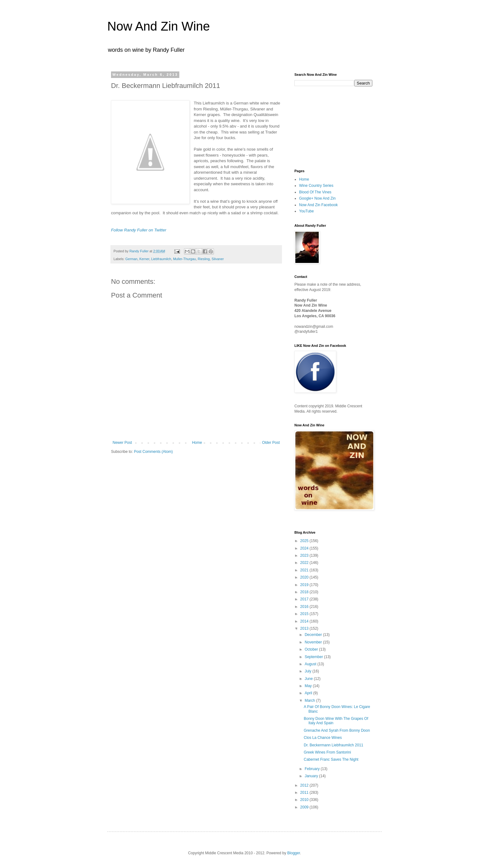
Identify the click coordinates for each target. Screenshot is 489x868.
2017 (305, 599)
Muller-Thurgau (184, 259)
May (309, 686)
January (312, 776)
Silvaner (218, 259)
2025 (305, 541)
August (311, 664)
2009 (305, 807)
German (131, 259)
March (310, 701)
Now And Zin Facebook (318, 205)
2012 (305, 785)
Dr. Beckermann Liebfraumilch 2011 (334, 745)
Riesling (204, 259)
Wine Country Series (316, 186)
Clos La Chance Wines (323, 738)
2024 (305, 548)
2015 (305, 614)
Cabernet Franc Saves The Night (331, 759)
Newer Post (122, 443)
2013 (305, 628)
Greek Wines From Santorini (327, 752)
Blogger (294, 853)
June (309, 679)
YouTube (306, 211)
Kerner (144, 259)
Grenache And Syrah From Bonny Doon (337, 730)
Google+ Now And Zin (317, 198)
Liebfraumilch (161, 259)
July (309, 671)
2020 (305, 577)
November (314, 642)
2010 (305, 800)
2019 (305, 585)
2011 (305, 793)
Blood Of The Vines (315, 192)
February (313, 769)
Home (197, 443)
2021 (305, 570)
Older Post (271, 443)
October (312, 649)
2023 (305, 555)
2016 (305, 607)
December (314, 635)
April (309, 693)
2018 (305, 592)
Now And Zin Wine (159, 26)
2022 (305, 563)
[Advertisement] (326, 127)
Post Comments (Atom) (153, 452)
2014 (305, 621)
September (314, 657)
